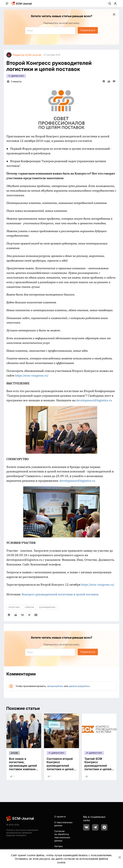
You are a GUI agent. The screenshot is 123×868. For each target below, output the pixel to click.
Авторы (58, 846)
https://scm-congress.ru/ (32, 375)
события (29, 607)
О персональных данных (63, 824)
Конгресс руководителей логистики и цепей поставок (60, 594)
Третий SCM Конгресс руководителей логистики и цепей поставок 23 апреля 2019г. (99, 767)
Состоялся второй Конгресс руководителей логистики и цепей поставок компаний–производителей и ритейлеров (61, 769)
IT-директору (16, 76)
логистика (14, 607)
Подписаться (88, 30)
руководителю (47, 607)
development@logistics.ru (94, 400)
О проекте (60, 817)
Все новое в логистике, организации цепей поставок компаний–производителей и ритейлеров (24, 767)
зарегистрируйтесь (79, 686)
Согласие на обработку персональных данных (62, 836)
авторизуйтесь (55, 686)
